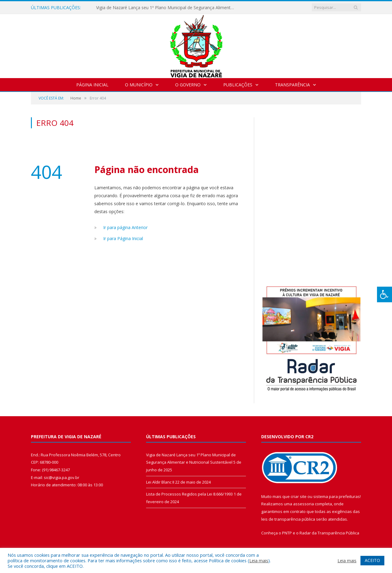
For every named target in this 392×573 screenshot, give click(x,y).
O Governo (188, 85)
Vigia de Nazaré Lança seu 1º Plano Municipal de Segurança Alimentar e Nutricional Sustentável (167, 8)
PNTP (287, 533)
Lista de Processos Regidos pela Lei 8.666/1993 (189, 494)
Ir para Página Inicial (123, 238)
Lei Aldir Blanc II (160, 482)
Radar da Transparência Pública (329, 533)
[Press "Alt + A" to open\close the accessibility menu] (384, 294)
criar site (299, 496)
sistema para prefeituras (337, 496)
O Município (139, 85)
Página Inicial (92, 85)
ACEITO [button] (372, 560)
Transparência (292, 85)
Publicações (238, 85)
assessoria (303, 504)
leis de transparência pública (288, 519)
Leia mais (259, 560)
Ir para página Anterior (125, 227)
